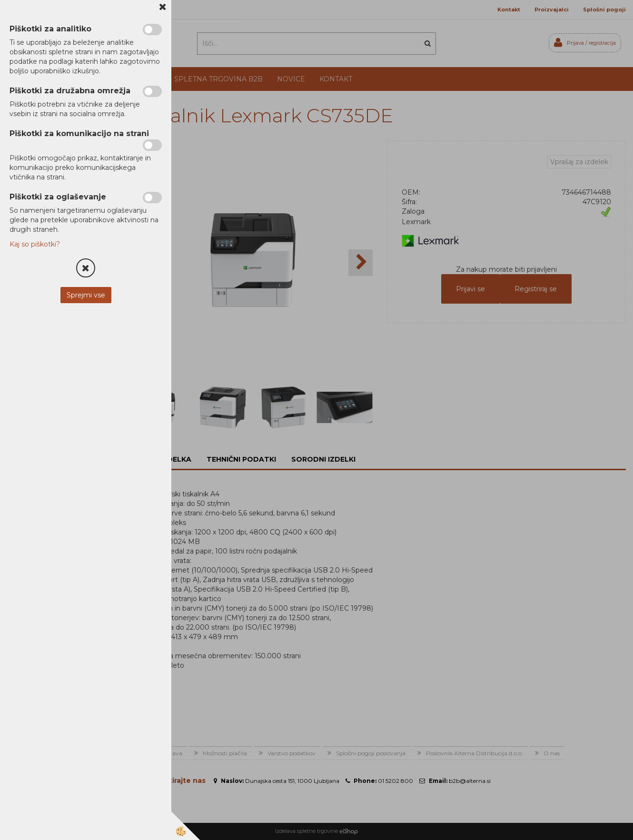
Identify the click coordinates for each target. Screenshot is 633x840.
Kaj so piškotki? (35, 244)
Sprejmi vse (86, 295)
